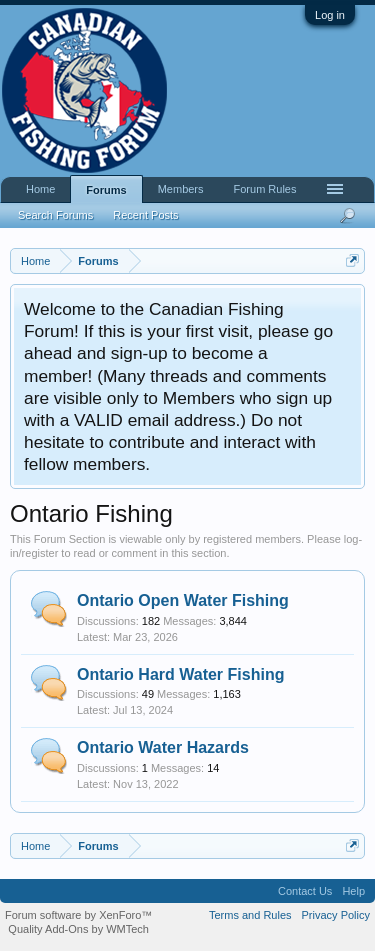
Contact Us (305, 891)
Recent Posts (145, 215)
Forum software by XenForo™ (78, 915)
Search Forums (55, 215)
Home (40, 189)
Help (353, 891)
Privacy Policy (336, 915)
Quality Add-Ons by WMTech (78, 929)
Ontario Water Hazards (163, 747)
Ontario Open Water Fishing (183, 600)
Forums (106, 190)
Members (181, 189)
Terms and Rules (250, 915)
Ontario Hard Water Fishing (180, 674)
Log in (330, 15)
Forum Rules (265, 189)
